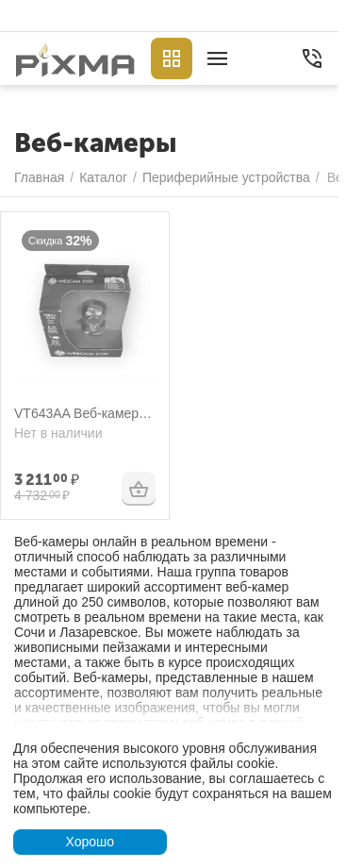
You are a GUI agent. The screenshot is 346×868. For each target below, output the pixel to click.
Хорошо (90, 842)
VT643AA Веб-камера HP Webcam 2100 (80, 414)
